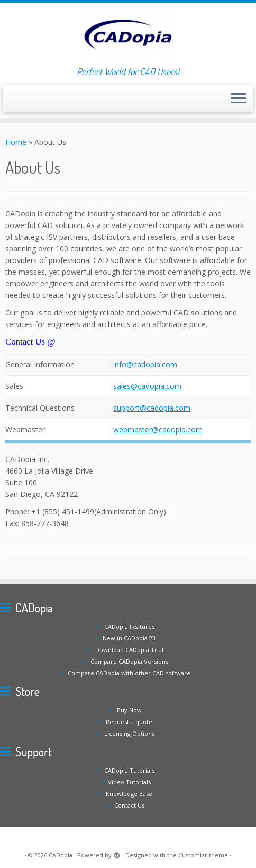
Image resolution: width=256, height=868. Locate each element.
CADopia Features (129, 626)
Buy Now (129, 710)
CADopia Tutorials (129, 770)
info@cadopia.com (145, 364)
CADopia (61, 855)
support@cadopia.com (152, 408)
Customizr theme (203, 855)
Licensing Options (129, 733)
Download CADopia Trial (129, 650)
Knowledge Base (129, 794)
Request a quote (129, 722)
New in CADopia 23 (129, 638)
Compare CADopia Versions (129, 661)
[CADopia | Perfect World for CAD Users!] (128, 34)
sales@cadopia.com (147, 386)
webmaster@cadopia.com (158, 430)
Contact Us (129, 805)
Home (16, 142)
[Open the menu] (239, 99)
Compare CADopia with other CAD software (129, 673)
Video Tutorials (129, 782)
